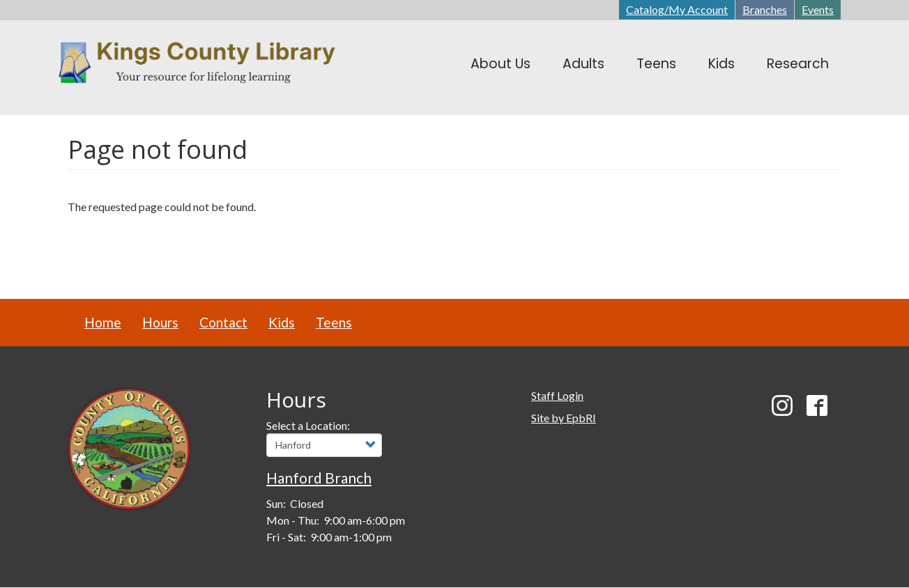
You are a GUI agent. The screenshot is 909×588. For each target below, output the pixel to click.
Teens (334, 322)
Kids (282, 322)
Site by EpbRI (564, 418)
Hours (160, 322)
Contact (223, 322)
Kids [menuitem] (721, 64)
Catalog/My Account (677, 9)
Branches (765, 9)
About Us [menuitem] (501, 64)
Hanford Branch (319, 478)
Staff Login (557, 395)
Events (818, 9)
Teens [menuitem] (656, 64)
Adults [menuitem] (583, 64)
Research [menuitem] (798, 64)
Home (103, 322)
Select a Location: (308, 425)
